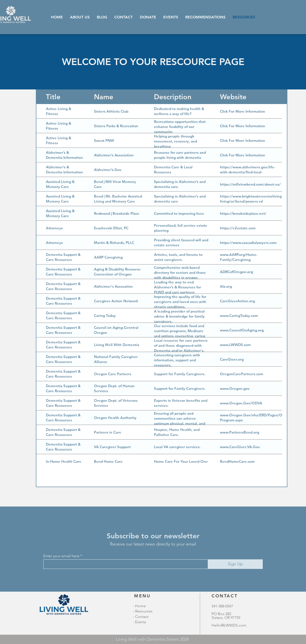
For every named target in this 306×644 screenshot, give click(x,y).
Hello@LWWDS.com (229, 625)
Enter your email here (61, 556)
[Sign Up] (235, 564)
